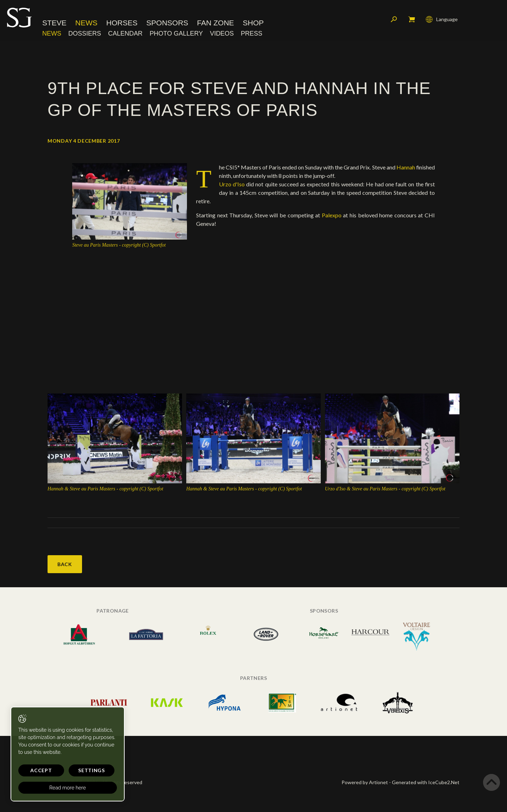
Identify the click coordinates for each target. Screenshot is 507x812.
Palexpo (331, 215)
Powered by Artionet (365, 782)
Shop (254, 23)
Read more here (68, 788)
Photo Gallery (176, 33)
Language (442, 19)
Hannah (406, 167)
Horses (122, 23)
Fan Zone (216, 23)
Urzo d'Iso (232, 184)
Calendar (125, 33)
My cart (412, 19)
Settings (92, 770)
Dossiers (85, 33)
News (86, 23)
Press (252, 33)
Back (65, 564)
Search (394, 19)
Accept (41, 770)
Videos (222, 33)
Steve (54, 23)
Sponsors (167, 23)
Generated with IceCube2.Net (426, 782)
